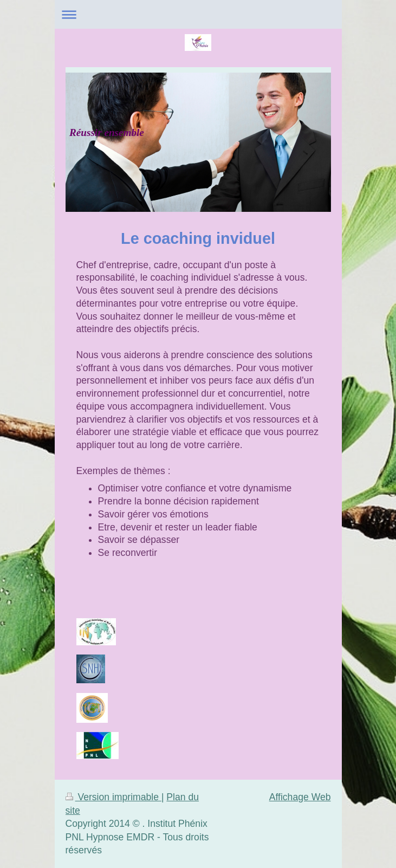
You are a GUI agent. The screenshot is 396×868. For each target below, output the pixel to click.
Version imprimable (113, 797)
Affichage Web (300, 797)
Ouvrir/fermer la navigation (198, 14)
